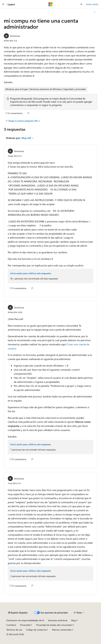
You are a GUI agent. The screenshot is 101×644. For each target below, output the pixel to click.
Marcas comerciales (62, 630)
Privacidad (25, 625)
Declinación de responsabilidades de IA (25, 620)
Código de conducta (36, 630)
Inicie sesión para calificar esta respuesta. (31, 273)
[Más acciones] (94, 12)
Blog (73, 620)
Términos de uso (14, 630)
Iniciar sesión (92, 4)
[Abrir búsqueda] (81, 4)
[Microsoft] (50, 4)
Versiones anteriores (58, 620)
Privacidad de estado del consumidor (54, 625)
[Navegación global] (3, 4)
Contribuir (11, 625)
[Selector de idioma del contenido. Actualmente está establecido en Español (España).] (18, 613)
